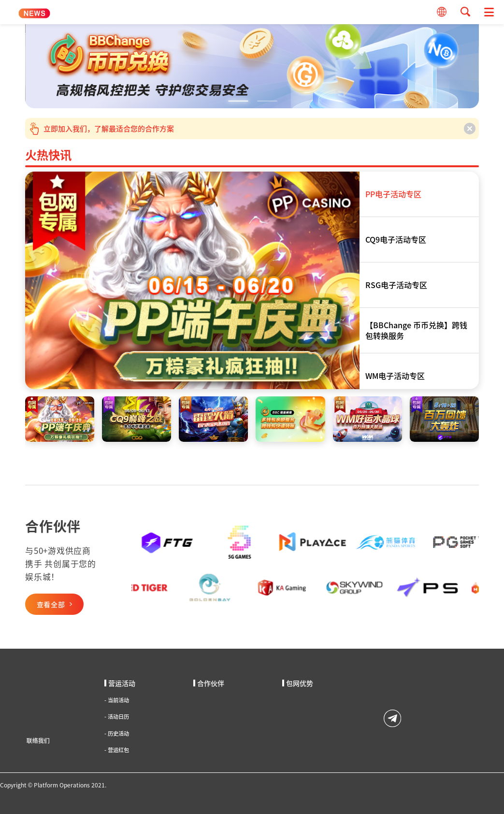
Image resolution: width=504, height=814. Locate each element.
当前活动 (117, 700)
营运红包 (117, 750)
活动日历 (117, 717)
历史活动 (117, 734)
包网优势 (298, 683)
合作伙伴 (209, 683)
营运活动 (120, 683)
